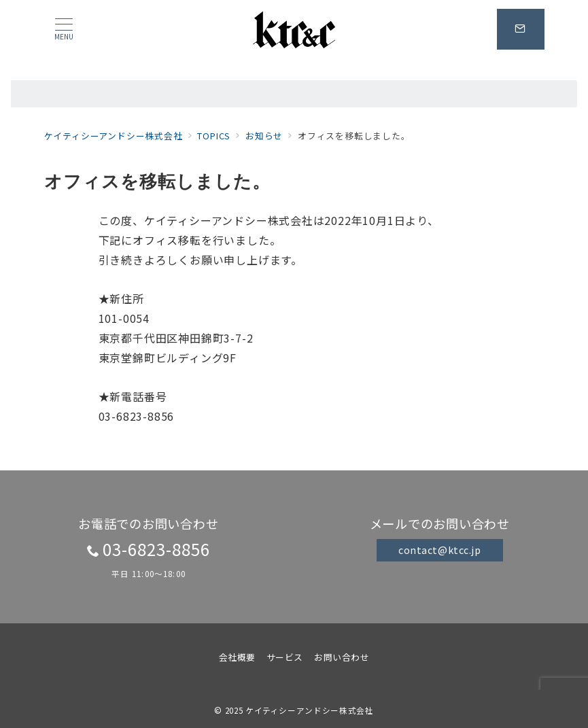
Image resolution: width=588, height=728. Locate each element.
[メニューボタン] (64, 29)
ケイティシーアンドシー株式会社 (310, 710)
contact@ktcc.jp (440, 550)
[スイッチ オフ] (521, 29)
